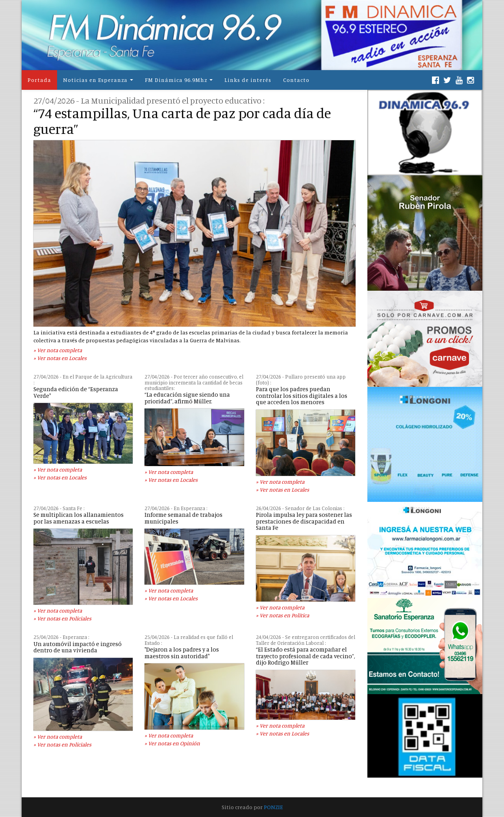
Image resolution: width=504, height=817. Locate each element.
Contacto (296, 80)
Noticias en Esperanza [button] (95, 80)
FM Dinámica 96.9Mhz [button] (176, 80)
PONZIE (273, 807)
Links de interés (248, 80)
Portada (39, 80)
